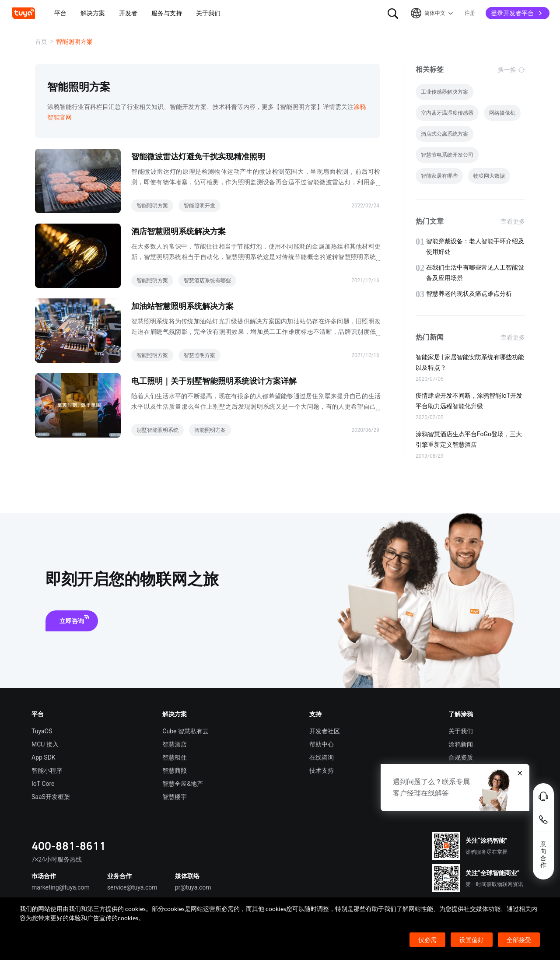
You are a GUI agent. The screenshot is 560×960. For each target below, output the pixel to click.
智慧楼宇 (175, 797)
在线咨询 (322, 757)
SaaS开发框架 (51, 797)
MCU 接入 (45, 744)
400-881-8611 (69, 846)
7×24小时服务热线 (57, 859)
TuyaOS (42, 731)
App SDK (44, 757)
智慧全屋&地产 (183, 784)
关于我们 (461, 731)
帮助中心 (322, 744)
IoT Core (43, 784)
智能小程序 (47, 771)
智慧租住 (175, 757)
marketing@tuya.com (61, 887)
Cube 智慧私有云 (185, 731)
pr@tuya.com (193, 887)
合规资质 (461, 757)
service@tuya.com (132, 887)
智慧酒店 (175, 744)
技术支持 (322, 771)
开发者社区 (325, 731)
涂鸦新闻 (461, 744)
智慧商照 (175, 771)
